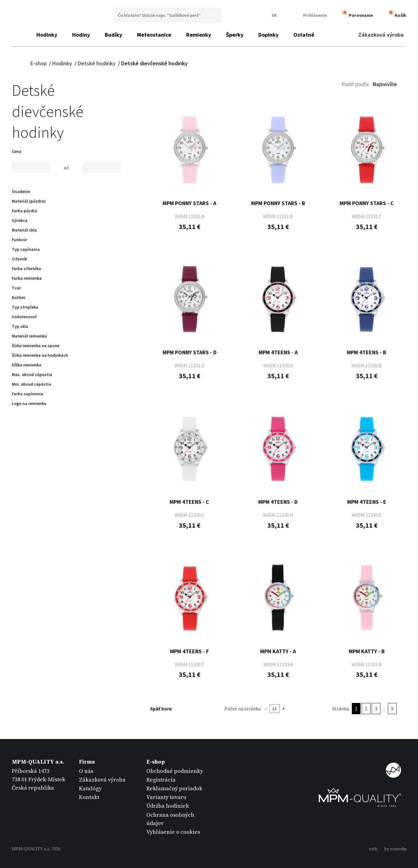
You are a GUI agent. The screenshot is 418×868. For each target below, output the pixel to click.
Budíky (113, 35)
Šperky (235, 35)
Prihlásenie (311, 15)
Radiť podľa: (356, 84)
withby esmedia (388, 849)
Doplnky (268, 35)
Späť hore (165, 709)
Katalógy (90, 789)
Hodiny (81, 35)
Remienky (199, 35)
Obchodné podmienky (175, 771)
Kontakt (89, 797)
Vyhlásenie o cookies (173, 832)
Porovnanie (356, 15)
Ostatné (304, 35)
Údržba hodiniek (168, 806)
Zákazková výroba (381, 35)
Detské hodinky (97, 63)
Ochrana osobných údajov (170, 819)
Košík (396, 15)
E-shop (39, 63)
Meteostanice (154, 35)
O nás (86, 771)
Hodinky (47, 35)
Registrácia (161, 780)
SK (273, 15)
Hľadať (214, 15)
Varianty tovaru (166, 797)
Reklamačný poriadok (174, 789)
